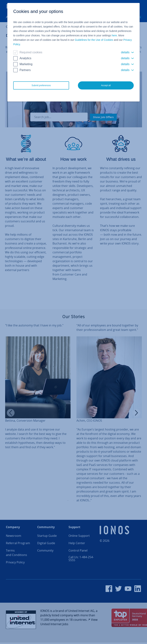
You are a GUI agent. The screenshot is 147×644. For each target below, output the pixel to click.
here (114, 35)
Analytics (25, 58)
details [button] (125, 52)
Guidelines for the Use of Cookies (94, 40)
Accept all (106, 85)
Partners (25, 70)
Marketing (26, 64)
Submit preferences (41, 85)
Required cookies (31, 52)
